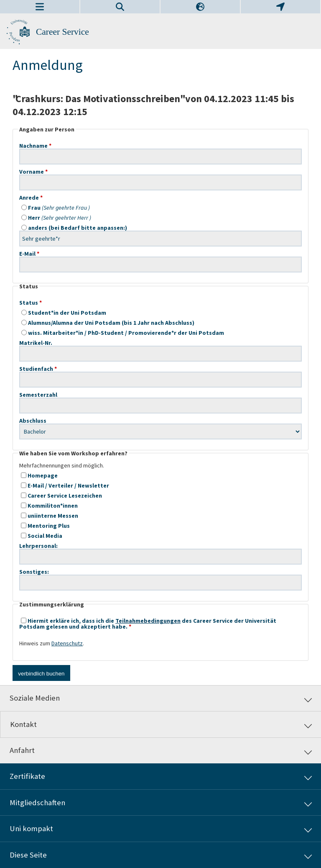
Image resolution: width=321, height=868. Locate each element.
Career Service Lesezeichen (61, 496)
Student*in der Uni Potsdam (64, 313)
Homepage (39, 475)
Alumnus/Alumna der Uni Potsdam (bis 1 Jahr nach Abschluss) (108, 323)
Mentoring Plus (45, 526)
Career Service (62, 32)
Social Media (42, 536)
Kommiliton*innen (49, 506)
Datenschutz (67, 643)
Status (29, 303)
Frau (56, 208)
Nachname (160, 146)
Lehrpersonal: (160, 546)
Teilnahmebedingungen (148, 621)
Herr (56, 218)
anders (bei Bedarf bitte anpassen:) (160, 228)
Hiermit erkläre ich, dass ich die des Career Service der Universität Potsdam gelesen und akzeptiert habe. (148, 624)
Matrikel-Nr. (160, 343)
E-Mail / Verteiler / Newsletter (65, 485)
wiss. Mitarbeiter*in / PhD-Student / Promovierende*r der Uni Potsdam (123, 333)
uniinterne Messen (50, 516)
